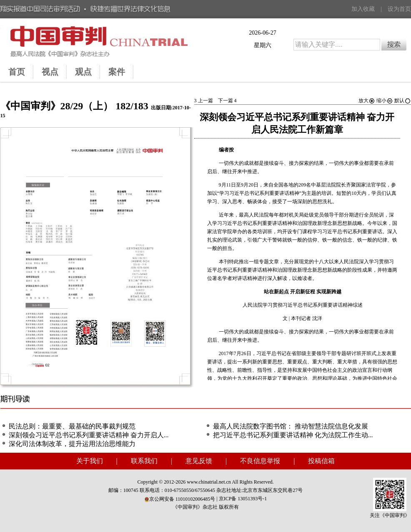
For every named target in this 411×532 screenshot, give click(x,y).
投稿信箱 (321, 461)
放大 (367, 101)
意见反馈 (199, 461)
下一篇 (227, 101)
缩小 (385, 101)
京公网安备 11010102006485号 (180, 499)
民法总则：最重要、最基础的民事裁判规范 (72, 426)
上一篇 (204, 101)
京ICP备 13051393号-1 (243, 499)
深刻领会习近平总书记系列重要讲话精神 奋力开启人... (89, 435)
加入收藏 (363, 9)
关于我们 (90, 461)
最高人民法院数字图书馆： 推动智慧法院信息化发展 (291, 426)
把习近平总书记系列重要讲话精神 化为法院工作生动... (293, 435)
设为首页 (399, 9)
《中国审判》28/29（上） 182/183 (74, 106)
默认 (403, 101)
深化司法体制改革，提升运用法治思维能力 (72, 444)
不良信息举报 (260, 461)
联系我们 (144, 461)
